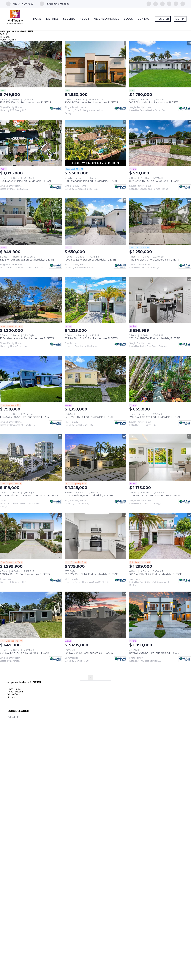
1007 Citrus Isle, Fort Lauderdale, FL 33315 (154, 102)
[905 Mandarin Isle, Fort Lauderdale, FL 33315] (31, 143)
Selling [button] (69, 19)
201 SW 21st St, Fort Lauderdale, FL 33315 (89, 653)
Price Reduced (15, 692)
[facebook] (149, 4)
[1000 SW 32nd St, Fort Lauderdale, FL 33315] (96, 221)
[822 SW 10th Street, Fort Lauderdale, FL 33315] (31, 221)
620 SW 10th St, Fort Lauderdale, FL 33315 (89, 417)
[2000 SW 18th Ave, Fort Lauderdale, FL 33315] (96, 64)
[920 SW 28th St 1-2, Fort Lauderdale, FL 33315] (96, 536)
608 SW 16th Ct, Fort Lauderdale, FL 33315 (25, 574)
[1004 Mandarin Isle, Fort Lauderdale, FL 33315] (31, 300)
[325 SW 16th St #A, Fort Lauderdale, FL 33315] (160, 536)
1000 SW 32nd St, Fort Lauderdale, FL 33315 (90, 260)
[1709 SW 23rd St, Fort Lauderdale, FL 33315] (160, 458)
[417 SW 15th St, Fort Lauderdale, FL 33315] (96, 458)
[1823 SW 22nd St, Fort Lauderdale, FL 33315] (31, 64)
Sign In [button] (180, 19)
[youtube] (169, 4)
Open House (14, 689)
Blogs (128, 19)
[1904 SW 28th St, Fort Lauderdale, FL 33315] (31, 379)
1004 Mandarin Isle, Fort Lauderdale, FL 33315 (27, 338)
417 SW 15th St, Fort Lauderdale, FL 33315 (89, 496)
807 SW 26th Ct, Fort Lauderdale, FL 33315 (154, 181)
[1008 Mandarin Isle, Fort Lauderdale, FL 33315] (96, 143)
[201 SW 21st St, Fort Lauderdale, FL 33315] (96, 615)
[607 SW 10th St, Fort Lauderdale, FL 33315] (31, 615)
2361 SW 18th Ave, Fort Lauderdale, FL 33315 (155, 417)
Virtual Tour (14, 694)
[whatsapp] (183, 4)
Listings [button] (52, 19)
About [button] (84, 19)
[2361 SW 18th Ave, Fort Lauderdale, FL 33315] (160, 379)
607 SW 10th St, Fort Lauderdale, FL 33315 (25, 653)
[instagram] (162, 4)
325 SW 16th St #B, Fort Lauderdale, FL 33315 (91, 338)
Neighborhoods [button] (106, 19)
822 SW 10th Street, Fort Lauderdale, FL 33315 (27, 260)
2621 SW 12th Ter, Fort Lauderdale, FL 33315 (155, 338)
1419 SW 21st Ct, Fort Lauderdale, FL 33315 (154, 260)
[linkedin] (156, 4)
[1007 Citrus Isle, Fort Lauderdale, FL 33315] (160, 64)
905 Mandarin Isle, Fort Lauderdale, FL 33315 (26, 181)
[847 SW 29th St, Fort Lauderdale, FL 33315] (160, 615)
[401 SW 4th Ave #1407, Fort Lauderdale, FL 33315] (31, 458)
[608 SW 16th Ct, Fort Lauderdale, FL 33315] (31, 536)
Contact (144, 19)
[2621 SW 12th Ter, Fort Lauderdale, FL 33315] (160, 300)
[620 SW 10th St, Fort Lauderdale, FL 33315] (96, 379)
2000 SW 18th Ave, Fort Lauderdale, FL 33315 (91, 102)
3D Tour (12, 697)
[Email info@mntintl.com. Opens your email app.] (54, 4)
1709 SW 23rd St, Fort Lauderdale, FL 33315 (155, 496)
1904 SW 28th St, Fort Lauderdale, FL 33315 (25, 417)
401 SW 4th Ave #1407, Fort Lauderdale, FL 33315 (29, 496)
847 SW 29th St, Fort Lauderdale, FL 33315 (154, 653)
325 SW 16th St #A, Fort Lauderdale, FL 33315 (156, 574)
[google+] (176, 4)
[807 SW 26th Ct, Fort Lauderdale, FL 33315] (160, 143)
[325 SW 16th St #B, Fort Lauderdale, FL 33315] (96, 300)
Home (37, 19)
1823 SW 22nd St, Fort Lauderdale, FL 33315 (25, 102)
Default (4, 34)
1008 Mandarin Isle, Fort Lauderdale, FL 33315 (91, 181)
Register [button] (163, 19)
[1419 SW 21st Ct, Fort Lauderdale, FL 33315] (160, 221)
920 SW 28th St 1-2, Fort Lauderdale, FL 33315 (91, 574)
